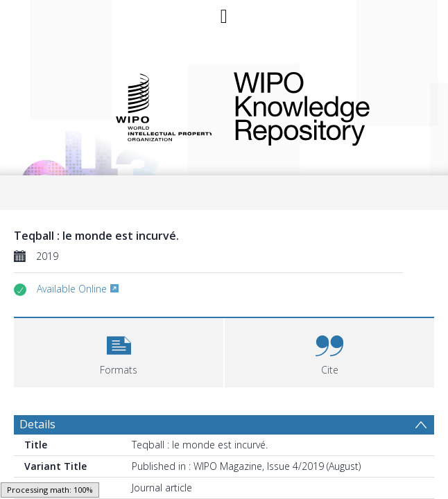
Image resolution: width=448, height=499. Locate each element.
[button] (119, 351)
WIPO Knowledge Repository (325, 106)
